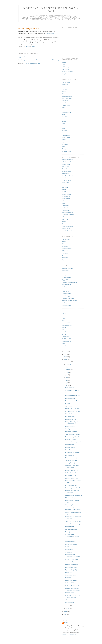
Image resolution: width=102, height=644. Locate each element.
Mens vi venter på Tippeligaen (73, 437)
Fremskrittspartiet (67, 332)
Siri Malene (65, 144)
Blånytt (64, 91)
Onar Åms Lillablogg (68, 176)
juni (67, 377)
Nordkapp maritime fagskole (69, 300)
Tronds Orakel (66, 169)
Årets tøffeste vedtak (71, 575)
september (68, 370)
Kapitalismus (65, 178)
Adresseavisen (66, 239)
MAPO (64, 273)
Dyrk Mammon (66, 224)
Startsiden (39, 60)
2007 (65, 614)
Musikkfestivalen (70, 445)
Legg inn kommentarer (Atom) (33, 64)
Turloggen (65, 149)
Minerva (64, 334)
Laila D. (64, 65)
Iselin (63, 110)
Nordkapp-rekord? (70, 593)
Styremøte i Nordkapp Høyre (73, 510)
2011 (65, 354)
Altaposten (65, 251)
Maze (63, 128)
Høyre (64, 343)
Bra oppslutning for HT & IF (73, 396)
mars (67, 385)
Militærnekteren (69, 603)
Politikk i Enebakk (67, 162)
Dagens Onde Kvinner (68, 215)
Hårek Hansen (66, 183)
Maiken (64, 121)
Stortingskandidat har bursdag (73, 521)
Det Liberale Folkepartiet (69, 339)
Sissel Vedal (65, 219)
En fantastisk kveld (70, 447)
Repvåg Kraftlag (66, 284)
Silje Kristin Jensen (67, 142)
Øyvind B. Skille (66, 151)
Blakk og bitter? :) (70, 463)
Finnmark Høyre (66, 341)
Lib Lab (64, 314)
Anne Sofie (65, 85)
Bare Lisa (65, 89)
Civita (64, 318)
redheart (64, 140)
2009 (65, 359)
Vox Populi (65, 208)
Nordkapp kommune (67, 287)
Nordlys (64, 242)
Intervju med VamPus (71, 580)
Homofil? (68, 450)
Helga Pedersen (66, 74)
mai (67, 380)
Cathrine (64, 94)
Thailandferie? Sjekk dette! (72, 583)
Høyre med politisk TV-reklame (74, 488)
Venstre (64, 327)
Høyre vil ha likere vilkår (72, 478)
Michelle (64, 130)
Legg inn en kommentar (24, 57)
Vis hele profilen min (69, 635)
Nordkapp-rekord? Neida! (72, 585)
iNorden (64, 203)
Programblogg (66, 210)
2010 (65, 357)
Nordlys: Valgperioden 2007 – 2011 (51, 10)
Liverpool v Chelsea (70, 439)
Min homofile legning (71, 458)
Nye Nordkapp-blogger (71, 529)
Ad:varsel (65, 217)
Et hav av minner (66, 201)
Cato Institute (66, 316)
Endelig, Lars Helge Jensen (72, 409)
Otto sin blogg (66, 69)
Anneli (64, 87)
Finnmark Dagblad (67, 248)
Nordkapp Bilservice (67, 268)
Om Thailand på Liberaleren (73, 411)
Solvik (66, 623)
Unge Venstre (66, 337)
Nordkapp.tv (65, 303)
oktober (68, 367)
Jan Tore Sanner (66, 164)
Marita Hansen (66, 126)
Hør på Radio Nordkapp (71, 475)
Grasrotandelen (50, 34)
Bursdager (68, 578)
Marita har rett (69, 549)
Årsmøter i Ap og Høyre (72, 559)
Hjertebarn (65, 103)
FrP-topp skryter (70, 455)
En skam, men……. (70, 419)
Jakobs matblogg (66, 112)
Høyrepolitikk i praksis (71, 567)
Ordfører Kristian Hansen (72, 473)
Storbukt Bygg (66, 296)
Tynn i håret (68, 552)
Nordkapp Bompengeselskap (70, 282)
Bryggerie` (65, 280)
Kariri (64, 114)
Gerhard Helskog (66, 194)
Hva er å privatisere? (71, 416)
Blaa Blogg (65, 187)
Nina (63, 133)
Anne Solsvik (66, 173)
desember (68, 362)
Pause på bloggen (70, 388)
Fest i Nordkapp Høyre (71, 485)
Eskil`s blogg (65, 67)
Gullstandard (65, 205)
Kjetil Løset (65, 192)
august (67, 372)
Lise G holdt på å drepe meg (73, 524)
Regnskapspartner (67, 278)
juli (67, 375)
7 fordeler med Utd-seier (72, 600)
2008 (65, 612)
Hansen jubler (69, 572)
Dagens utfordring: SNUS (72, 470)
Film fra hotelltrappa (71, 498)
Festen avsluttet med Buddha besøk (74, 401)
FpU (63, 330)
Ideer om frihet (66, 323)
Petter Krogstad (66, 135)
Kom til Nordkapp (70, 562)
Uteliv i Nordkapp (67, 291)
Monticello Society (67, 325)
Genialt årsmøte (69, 547)
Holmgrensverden (67, 105)
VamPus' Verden (66, 228)
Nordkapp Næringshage (68, 298)
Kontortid (68, 403)
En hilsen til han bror (71, 426)
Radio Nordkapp (66, 305)
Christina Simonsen (67, 96)
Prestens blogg (66, 137)
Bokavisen (65, 246)
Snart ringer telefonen (71, 460)
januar (67, 608)
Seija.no (64, 62)
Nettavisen (65, 258)
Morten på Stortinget (67, 72)
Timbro (64, 320)
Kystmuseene (66, 271)
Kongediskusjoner (70, 398)
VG (63, 255)
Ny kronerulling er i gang (72, 570)
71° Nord (64, 275)
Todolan (64, 189)
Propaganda (65, 253)
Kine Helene (65, 117)
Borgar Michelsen (67, 171)
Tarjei (64, 146)
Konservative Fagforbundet (72, 452)
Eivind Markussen (67, 98)
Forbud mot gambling (71, 432)
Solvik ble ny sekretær (71, 539)
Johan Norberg (66, 196)
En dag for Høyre (70, 527)
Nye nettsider (69, 406)
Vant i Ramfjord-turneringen (73, 434)
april (67, 383)
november (68, 364)
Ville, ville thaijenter (71, 414)
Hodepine (68, 393)
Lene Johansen (66, 185)
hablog (64, 222)
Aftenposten (65, 244)
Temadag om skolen (70, 429)
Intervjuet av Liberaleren (72, 565)
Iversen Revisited (67, 180)
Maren (64, 124)
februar (68, 606)
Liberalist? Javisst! (67, 231)
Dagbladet (65, 260)
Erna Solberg (65, 167)
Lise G (64, 119)
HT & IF (64, 289)
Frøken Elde (65, 101)
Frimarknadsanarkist (67, 226)
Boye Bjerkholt (66, 199)
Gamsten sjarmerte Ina (71, 542)
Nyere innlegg (22, 60)
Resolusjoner (69, 532)
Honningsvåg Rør (67, 294)
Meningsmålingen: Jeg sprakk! (73, 442)
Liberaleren (65, 346)
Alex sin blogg (66, 82)
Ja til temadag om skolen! (72, 390)
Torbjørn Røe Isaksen (68, 160)
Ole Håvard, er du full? (71, 544)
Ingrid (64, 108)
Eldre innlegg (56, 60)
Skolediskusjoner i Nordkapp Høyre (75, 495)
